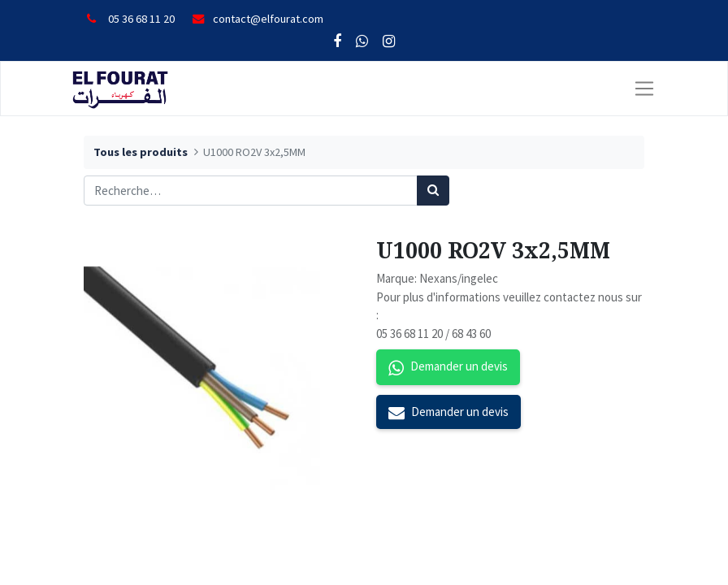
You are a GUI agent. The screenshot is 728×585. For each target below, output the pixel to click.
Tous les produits (141, 152)
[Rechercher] (433, 191)
